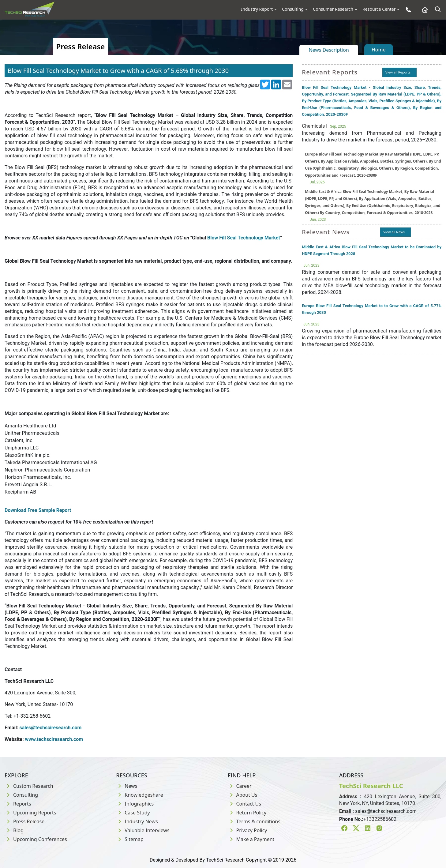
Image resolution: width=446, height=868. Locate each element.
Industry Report (257, 9)
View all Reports (398, 72)
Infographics (135, 804)
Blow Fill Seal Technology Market (244, 238)
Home (379, 50)
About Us (243, 795)
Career (240, 786)
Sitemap (130, 839)
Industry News (137, 821)
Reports (18, 804)
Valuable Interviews (143, 830)
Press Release (24, 821)
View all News (394, 232)
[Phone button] (407, 10)
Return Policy (247, 813)
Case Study (133, 813)
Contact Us (244, 804)
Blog (14, 830)
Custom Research (29, 786)
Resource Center (379, 9)
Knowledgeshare (139, 795)
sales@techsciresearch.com (386, 811)
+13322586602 (380, 819)
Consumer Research (333, 9)
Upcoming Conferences (36, 839)
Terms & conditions (254, 821)
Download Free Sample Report (38, 510)
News (127, 786)
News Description (329, 50)
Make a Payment (251, 839)
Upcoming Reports (30, 813)
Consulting (293, 9)
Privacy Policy (247, 830)
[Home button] (423, 10)
